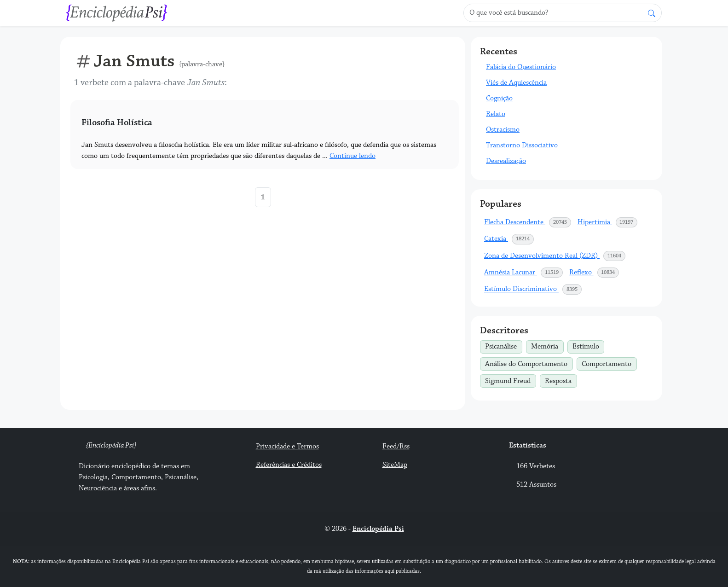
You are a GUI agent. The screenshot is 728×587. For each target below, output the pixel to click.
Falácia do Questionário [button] (521, 67)
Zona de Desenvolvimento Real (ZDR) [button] (555, 256)
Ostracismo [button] (503, 130)
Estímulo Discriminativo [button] (533, 289)
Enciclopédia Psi (378, 529)
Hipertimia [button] (608, 222)
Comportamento (609, 363)
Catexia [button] (509, 239)
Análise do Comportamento (529, 363)
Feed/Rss (396, 446)
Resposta (561, 380)
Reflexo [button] (595, 273)
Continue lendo (352, 156)
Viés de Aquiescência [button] (516, 83)
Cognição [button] (499, 98)
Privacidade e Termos (287, 446)
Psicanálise (503, 346)
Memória (547, 346)
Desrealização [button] (506, 161)
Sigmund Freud (510, 380)
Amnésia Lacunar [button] (524, 273)
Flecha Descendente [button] (528, 222)
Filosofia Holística (117, 122)
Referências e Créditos (289, 465)
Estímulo (588, 346)
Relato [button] (496, 114)
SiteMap (395, 465)
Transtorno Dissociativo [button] (522, 145)
